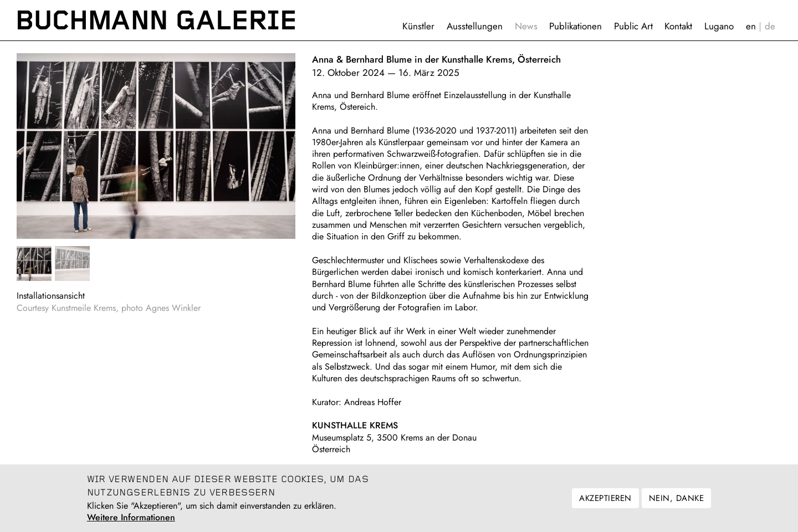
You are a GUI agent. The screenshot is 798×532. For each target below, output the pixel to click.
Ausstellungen (475, 26)
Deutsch (770, 26)
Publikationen (576, 26)
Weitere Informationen (131, 523)
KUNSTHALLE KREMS (355, 425)
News (526, 26)
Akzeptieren (605, 504)
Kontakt (678, 26)
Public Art (633, 26)
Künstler (418, 26)
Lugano (719, 26)
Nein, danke (676, 504)
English (751, 26)
